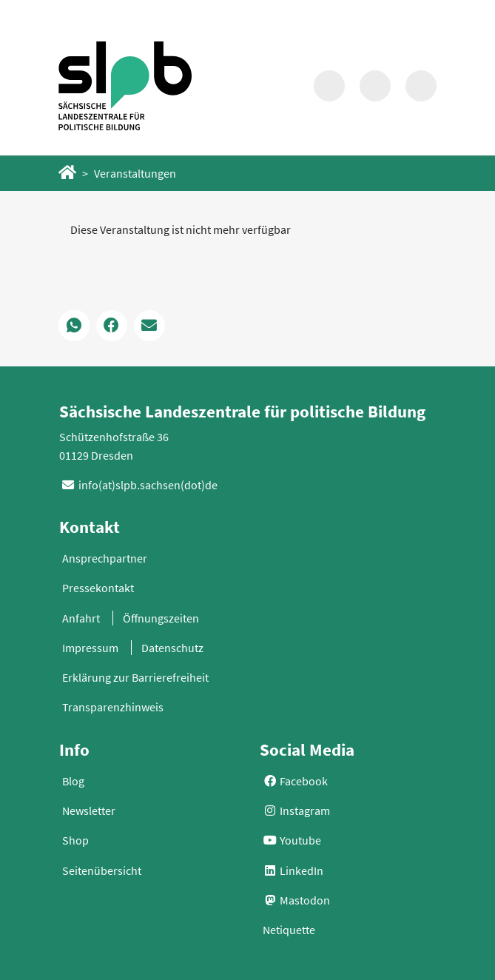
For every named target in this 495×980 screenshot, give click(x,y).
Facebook (295, 781)
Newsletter (89, 810)
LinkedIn (293, 870)
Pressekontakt (98, 588)
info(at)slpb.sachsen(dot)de (148, 485)
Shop (75, 840)
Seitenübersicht (102, 870)
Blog (73, 781)
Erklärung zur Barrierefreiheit (135, 677)
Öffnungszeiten (161, 618)
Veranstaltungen (135, 173)
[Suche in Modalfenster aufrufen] (329, 86)
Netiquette (289, 930)
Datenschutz (172, 648)
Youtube (292, 840)
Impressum (90, 648)
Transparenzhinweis (113, 707)
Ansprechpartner (105, 558)
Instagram (296, 810)
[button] (74, 326)
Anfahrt (81, 618)
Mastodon (296, 900)
